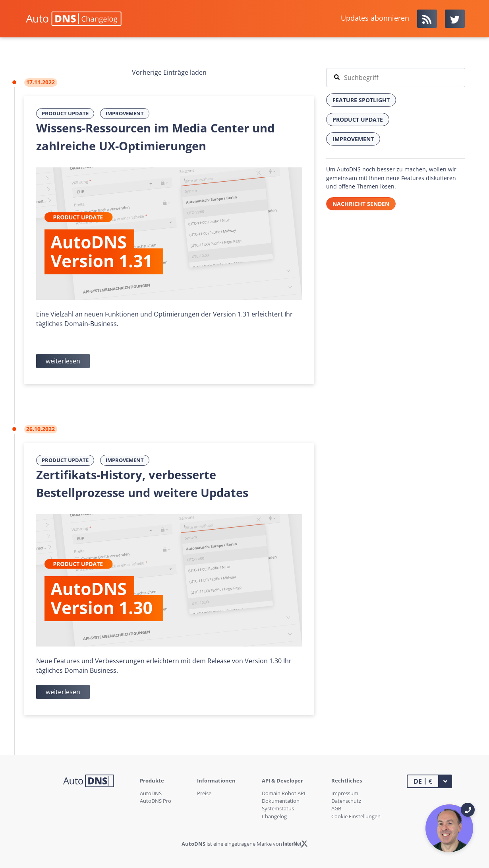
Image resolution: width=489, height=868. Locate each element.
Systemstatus (278, 808)
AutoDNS (151, 793)
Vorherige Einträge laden (169, 72)
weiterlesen (63, 361)
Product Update (65, 113)
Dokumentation (281, 801)
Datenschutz (346, 801)
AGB (336, 808)
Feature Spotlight (361, 100)
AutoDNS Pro (156, 801)
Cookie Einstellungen (356, 816)
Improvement (125, 113)
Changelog (274, 816)
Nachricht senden (361, 204)
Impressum (345, 793)
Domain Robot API (284, 793)
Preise (204, 793)
